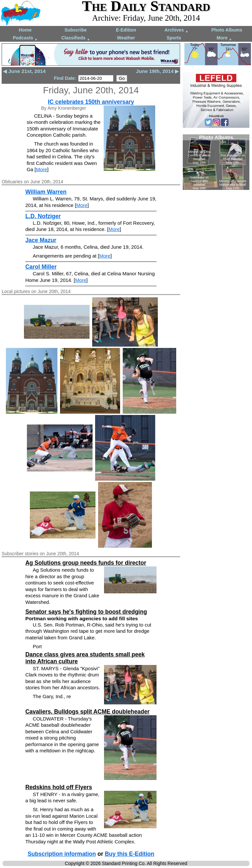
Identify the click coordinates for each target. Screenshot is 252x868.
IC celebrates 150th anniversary (91, 102)
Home (25, 30)
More (224, 38)
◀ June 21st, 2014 (24, 71)
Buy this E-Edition (129, 854)
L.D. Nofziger (43, 216)
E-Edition (126, 30)
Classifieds (76, 38)
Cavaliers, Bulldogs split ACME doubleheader (87, 712)
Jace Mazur (41, 240)
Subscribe (76, 30)
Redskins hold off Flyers (59, 787)
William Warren (46, 192)
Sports (174, 38)
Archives (176, 30)
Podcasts (25, 38)
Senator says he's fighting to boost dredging (86, 612)
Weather (126, 38)
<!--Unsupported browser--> (216, 162)
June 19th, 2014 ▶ (157, 71)
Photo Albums (227, 30)
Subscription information (62, 854)
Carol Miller (41, 267)
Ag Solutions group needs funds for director (86, 563)
